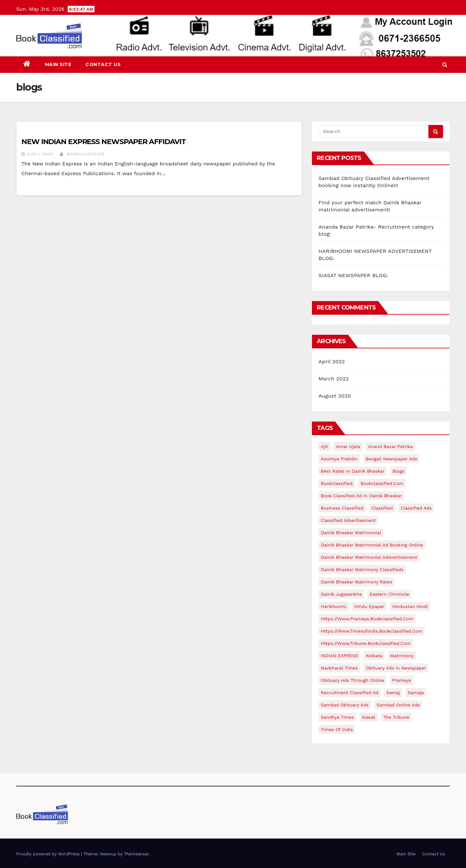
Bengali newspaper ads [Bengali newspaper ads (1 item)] (391, 459)
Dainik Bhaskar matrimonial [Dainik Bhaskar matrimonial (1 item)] (351, 533)
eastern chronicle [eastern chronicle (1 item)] (389, 594)
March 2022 (333, 379)
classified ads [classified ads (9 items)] (416, 508)
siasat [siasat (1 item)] (368, 717)
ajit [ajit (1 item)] (324, 446)
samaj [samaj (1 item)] (393, 693)
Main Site (58, 64)
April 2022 (332, 361)
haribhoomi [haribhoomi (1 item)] (333, 606)
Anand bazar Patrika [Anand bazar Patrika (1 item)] (390, 446)
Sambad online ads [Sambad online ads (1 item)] (398, 705)
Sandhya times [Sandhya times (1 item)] (337, 717)
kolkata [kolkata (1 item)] (374, 656)
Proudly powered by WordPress (49, 854)
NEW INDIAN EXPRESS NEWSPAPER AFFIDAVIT (104, 142)
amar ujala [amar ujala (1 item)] (348, 446)
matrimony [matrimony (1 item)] (402, 656)
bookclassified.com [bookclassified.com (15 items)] (382, 483)
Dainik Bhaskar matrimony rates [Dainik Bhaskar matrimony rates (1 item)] (356, 582)
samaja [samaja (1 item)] (416, 693)
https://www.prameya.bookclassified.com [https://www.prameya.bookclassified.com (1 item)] (367, 619)
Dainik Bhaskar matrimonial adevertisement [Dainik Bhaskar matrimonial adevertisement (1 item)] (369, 557)
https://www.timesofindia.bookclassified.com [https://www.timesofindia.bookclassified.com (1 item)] (371, 631)
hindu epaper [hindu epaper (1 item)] (369, 606)
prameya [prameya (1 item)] (402, 680)
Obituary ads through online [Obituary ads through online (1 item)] (352, 680)
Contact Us (103, 64)
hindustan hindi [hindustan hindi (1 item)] (410, 606)
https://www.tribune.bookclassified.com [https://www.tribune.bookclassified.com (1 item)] (366, 643)
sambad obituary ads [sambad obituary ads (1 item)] (345, 705)
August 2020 (335, 396)
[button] (445, 65)
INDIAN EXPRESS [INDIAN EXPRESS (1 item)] (339, 656)
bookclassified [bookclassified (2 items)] (337, 483)
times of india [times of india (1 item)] (337, 729)
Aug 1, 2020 (40, 154)
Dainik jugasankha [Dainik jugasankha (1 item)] (341, 594)
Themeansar (136, 854)
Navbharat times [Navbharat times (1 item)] (339, 668)
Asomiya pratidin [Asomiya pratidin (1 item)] (339, 459)
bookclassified (82, 154)
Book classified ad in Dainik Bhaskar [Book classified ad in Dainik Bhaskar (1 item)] (361, 496)
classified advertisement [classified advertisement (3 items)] (348, 520)
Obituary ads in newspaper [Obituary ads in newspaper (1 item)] (396, 668)
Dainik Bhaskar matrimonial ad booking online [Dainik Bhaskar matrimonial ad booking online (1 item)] (372, 545)
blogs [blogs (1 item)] (399, 471)
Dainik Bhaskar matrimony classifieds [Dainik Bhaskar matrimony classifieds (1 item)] (362, 569)
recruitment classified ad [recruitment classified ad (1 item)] (349, 693)
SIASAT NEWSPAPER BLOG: (353, 275)
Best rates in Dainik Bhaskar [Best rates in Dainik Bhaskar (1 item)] (353, 471)
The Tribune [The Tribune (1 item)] (396, 717)
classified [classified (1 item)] (382, 508)
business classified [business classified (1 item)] (342, 508)
